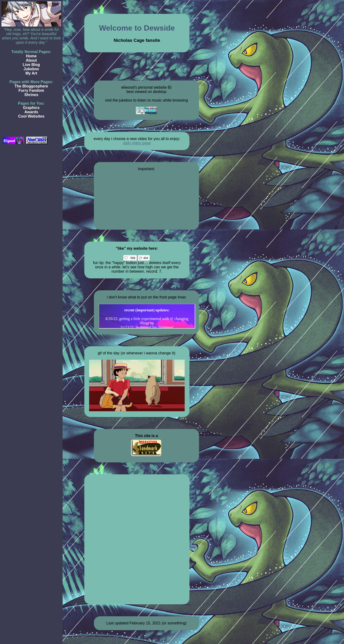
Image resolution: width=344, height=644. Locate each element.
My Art (31, 73)
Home (31, 56)
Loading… (137, 539)
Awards (31, 112)
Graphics (31, 108)
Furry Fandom (31, 90)
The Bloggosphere (31, 86)
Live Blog (31, 65)
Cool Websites (31, 116)
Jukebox (31, 69)
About (31, 60)
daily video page (137, 143)
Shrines (31, 95)
